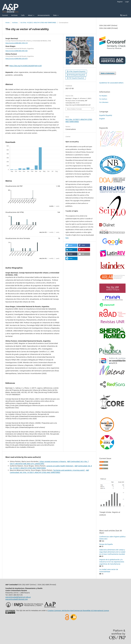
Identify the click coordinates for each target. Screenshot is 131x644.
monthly (51, 206)
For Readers (103, 96)
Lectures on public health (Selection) (60, 466)
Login (127, 2)
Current (5, 15)
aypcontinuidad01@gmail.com (17, 599)
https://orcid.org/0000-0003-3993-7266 (16, 51)
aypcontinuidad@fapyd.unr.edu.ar (18, 597)
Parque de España (106, 544)
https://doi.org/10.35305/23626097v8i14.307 (26, 66)
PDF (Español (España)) (76, 78)
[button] (72, 245)
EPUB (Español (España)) (77, 75)
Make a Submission (108, 73)
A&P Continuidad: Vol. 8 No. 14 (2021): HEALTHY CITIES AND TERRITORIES (49, 471)
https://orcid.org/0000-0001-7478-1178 (16, 43)
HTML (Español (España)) (77, 71)
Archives (14, 15)
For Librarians (104, 102)
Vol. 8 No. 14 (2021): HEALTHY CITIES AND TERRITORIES (38, 23)
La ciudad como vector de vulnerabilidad (109, 570)
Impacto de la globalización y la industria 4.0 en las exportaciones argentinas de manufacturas (112, 562)
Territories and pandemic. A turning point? (69, 470)
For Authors (103, 99)
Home (7, 23)
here (67, 238)
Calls (23, 15)
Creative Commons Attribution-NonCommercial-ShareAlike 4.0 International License (78, 610)
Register (120, 2)
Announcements (44, 15)
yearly (58, 206)
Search (124, 15)
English (102, 119)
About (30, 15)
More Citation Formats (74, 109)
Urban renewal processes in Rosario (53, 461)
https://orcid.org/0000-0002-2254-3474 (16, 59)
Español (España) (106, 115)
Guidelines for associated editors (111, 83)
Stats (55, 15)
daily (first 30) (43, 232)
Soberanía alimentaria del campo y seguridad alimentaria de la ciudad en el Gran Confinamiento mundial (112, 552)
